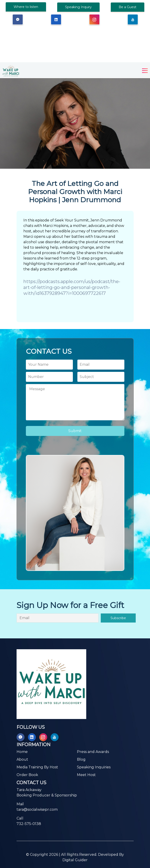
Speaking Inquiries (94, 767)
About (22, 759)
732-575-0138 (29, 824)
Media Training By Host (37, 767)
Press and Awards (93, 752)
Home (22, 752)
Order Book (27, 775)
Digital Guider (75, 860)
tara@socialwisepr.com (37, 809)
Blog (81, 759)
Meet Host (86, 775)
